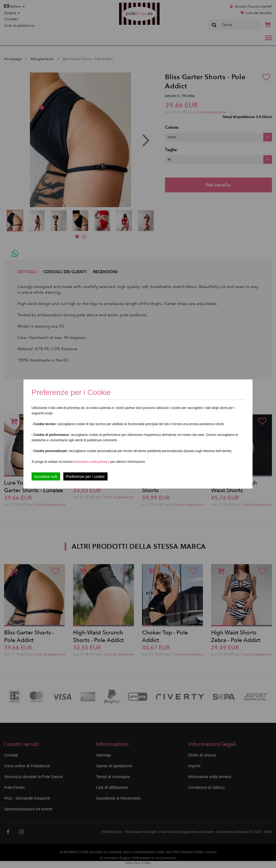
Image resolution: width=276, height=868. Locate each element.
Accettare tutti (46, 477)
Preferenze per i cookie (85, 477)
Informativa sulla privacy (90, 462)
